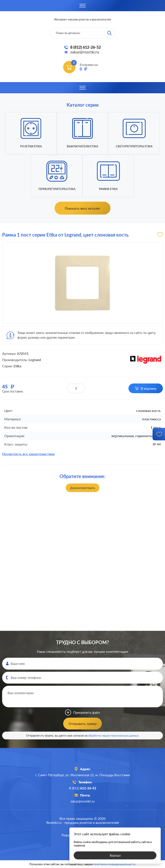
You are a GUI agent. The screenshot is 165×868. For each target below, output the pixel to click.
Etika (17, 366)
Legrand (35, 360)
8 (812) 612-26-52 (86, 47)
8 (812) (83, 788)
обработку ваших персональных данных (113, 736)
